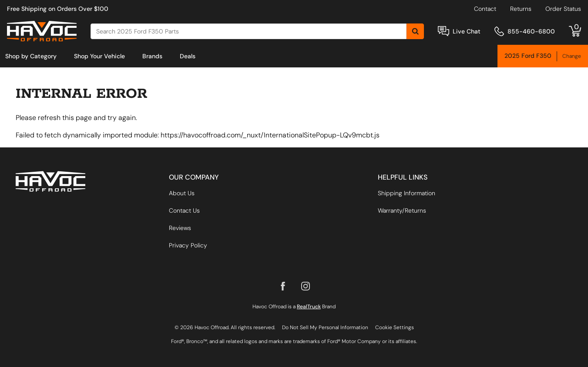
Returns (521, 9)
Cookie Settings (395, 327)
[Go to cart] (575, 31)
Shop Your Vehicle (99, 56)
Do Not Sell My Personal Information (325, 327)
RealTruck (309, 307)
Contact (485, 9)
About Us (182, 193)
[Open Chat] (444, 31)
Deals (188, 56)
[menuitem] (31, 56)
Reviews (180, 228)
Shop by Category (31, 56)
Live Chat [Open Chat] (467, 31)
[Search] (249, 31)
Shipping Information (407, 193)
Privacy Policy (188, 245)
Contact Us (184, 210)
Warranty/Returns (402, 210)
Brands (152, 56)
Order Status (563, 9)
